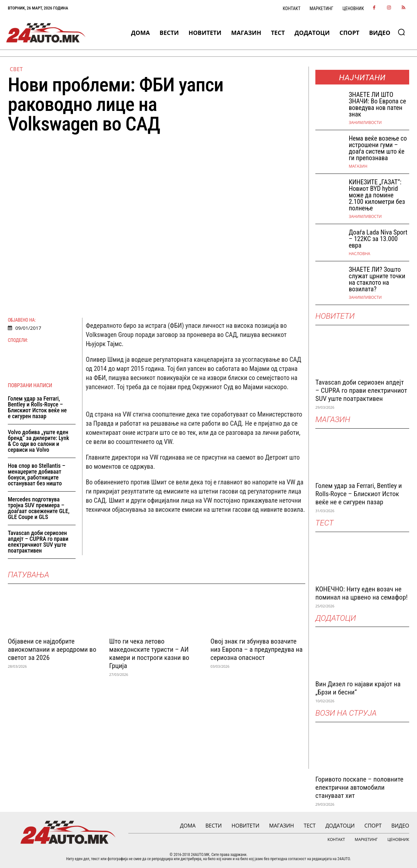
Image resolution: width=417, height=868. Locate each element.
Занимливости (365, 123)
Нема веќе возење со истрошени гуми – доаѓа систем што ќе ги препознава (378, 148)
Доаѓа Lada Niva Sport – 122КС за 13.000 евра (378, 239)
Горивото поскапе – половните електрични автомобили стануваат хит (359, 787)
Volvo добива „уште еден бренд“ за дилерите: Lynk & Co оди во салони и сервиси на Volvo (38, 441)
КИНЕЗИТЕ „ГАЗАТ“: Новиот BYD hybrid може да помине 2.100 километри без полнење (377, 195)
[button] (401, 32)
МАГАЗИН (358, 166)
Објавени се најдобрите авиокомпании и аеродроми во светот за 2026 (52, 649)
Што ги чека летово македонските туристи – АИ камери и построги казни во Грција (149, 654)
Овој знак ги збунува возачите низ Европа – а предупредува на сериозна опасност (257, 649)
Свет (16, 69)
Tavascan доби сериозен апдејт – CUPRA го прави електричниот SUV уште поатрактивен (38, 542)
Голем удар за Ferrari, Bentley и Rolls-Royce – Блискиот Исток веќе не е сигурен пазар (37, 407)
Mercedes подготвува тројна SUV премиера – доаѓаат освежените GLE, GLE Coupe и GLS (39, 508)
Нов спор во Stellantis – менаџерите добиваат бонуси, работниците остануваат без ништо (37, 474)
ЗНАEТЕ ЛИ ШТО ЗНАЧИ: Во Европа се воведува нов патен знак (377, 104)
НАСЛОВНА (359, 254)
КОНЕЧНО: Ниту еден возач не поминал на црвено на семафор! (361, 593)
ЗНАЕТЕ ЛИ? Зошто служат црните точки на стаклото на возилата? (377, 279)
